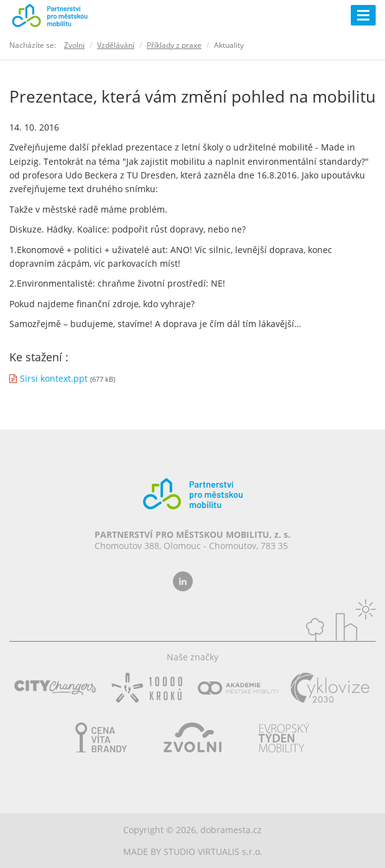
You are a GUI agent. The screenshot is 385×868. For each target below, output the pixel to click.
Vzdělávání (116, 45)
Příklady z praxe (174, 45)
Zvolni (74, 45)
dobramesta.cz (231, 830)
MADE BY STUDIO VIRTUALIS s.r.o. (193, 852)
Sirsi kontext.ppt (54, 378)
